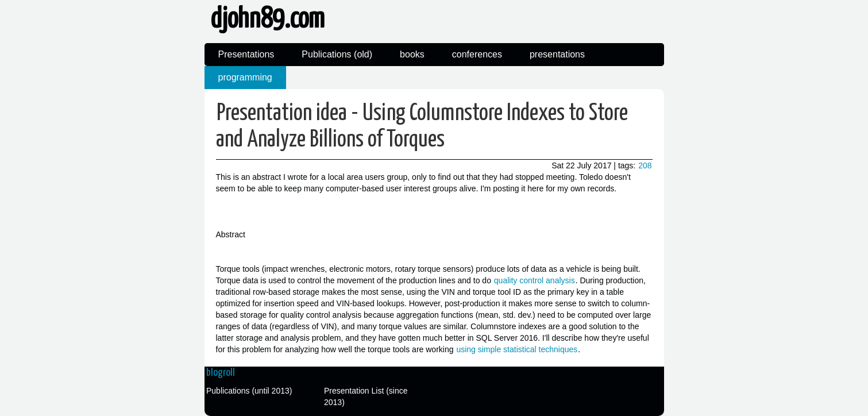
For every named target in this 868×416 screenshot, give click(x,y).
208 (645, 165)
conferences (477, 54)
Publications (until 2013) (249, 391)
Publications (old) (337, 54)
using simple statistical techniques (517, 349)
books (412, 54)
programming (245, 77)
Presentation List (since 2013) (366, 396)
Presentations (246, 54)
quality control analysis (535, 280)
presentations (557, 54)
